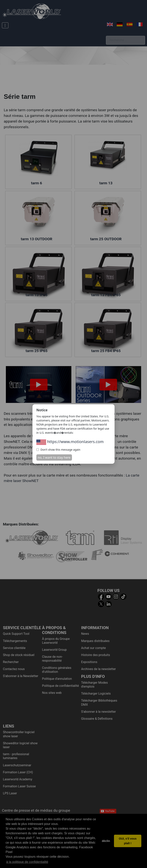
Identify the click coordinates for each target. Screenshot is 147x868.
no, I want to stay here (54, 457)
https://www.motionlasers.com (70, 442)
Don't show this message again (58, 450)
